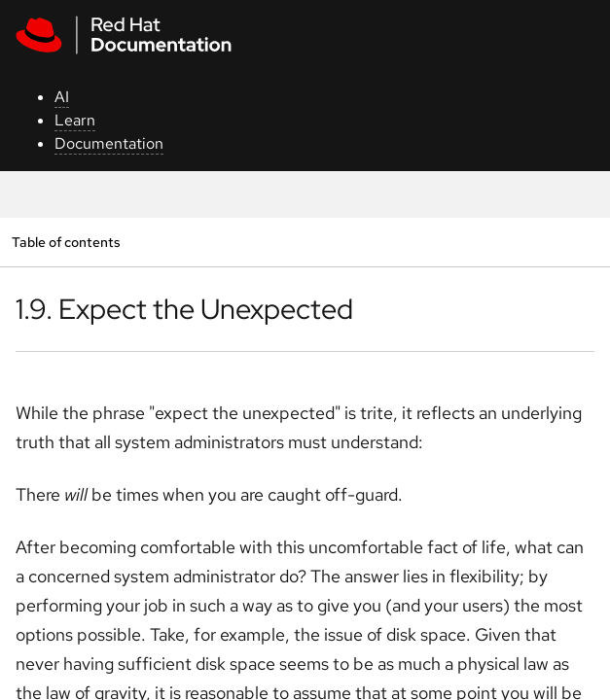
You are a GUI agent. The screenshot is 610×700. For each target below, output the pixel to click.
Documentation (109, 143)
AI (62, 97)
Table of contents (66, 242)
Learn (75, 120)
